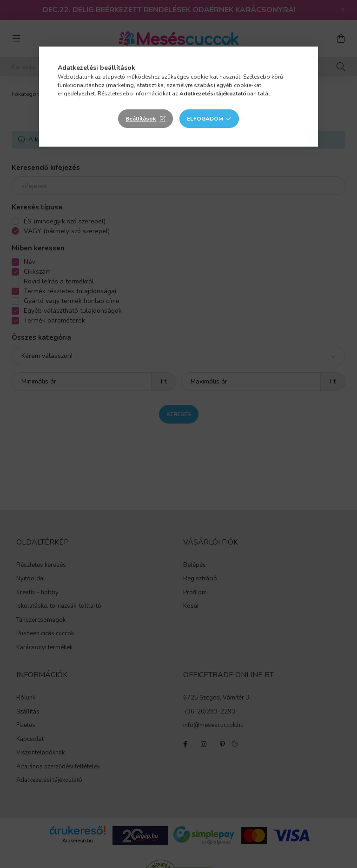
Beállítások (141, 119)
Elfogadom (205, 119)
